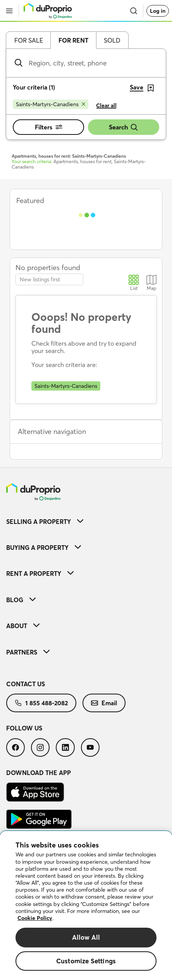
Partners (28, 652)
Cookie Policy (35, 918)
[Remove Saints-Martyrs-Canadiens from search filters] (51, 104)
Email (104, 703)
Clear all (106, 105)
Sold (112, 40)
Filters (49, 127)
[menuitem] (86, 521)
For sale (29, 40)
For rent (73, 40)
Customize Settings (86, 961)
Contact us (26, 684)
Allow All (86, 937)
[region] (86, 906)
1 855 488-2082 (41, 703)
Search (124, 127)
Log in (158, 11)
